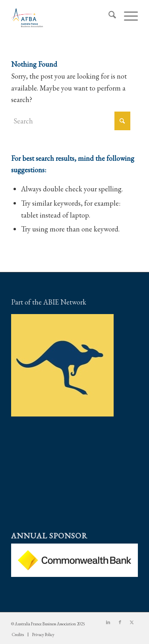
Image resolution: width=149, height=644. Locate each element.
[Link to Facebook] (120, 622)
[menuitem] (108, 16)
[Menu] (127, 16)
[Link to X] (132, 622)
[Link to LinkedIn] (108, 622)
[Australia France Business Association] (62, 16)
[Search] (108, 16)
